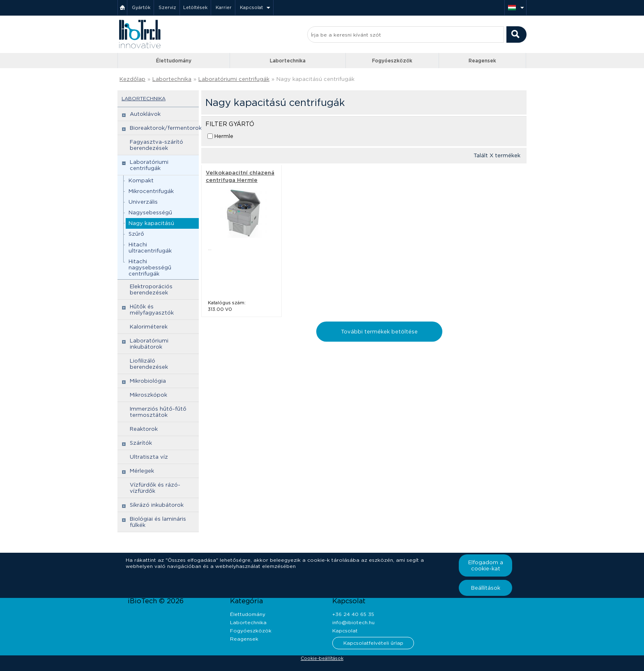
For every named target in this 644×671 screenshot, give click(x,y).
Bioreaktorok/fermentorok (166, 128)
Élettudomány (174, 61)
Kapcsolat (251, 7)
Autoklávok (145, 114)
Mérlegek (142, 471)
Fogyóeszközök (392, 61)
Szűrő (136, 234)
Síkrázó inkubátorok (157, 505)
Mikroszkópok (148, 395)
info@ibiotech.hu (353, 622)
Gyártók (141, 7)
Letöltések (195, 7)
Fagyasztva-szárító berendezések (156, 145)
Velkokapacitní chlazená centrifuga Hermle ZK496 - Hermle (240, 180)
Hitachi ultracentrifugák (150, 248)
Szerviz (167, 7)
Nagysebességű (150, 213)
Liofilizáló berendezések (149, 364)
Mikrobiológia (148, 381)
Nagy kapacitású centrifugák (315, 79)
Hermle (224, 136)
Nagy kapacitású (151, 223)
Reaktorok (144, 429)
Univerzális (143, 202)
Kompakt (141, 180)
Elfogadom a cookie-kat (486, 565)
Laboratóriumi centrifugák (234, 79)
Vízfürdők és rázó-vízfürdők (155, 488)
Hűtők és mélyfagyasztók (152, 310)
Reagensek (482, 61)
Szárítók (141, 443)
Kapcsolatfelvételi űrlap (373, 643)
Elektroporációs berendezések (151, 290)
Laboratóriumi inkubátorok (149, 344)
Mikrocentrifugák (151, 191)
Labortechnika (288, 61)
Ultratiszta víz (149, 457)
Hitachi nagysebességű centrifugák (150, 268)
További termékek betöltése (379, 332)
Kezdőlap (132, 79)
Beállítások (486, 588)
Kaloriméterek (149, 327)
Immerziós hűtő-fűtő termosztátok (158, 412)
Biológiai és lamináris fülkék (158, 522)
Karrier (224, 7)
